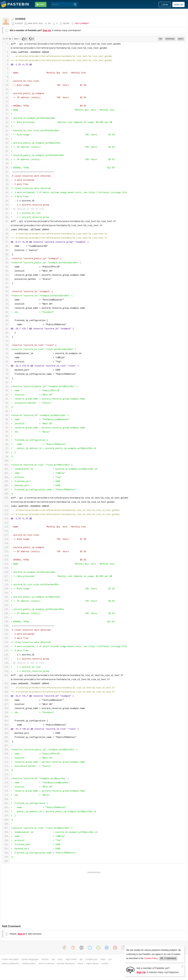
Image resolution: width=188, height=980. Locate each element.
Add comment (82, 23)
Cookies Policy (151, 958)
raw (160, 39)
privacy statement (10, 963)
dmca (80, 963)
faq (53, 959)
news (103, 959)
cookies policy (29, 963)
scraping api (91, 959)
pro (110, 959)
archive (45, 959)
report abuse (92, 963)
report (181, 39)
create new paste (10, 959)
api (81, 959)
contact (105, 963)
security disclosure (66, 963)
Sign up (178, 5)
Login (165, 5)
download (170, 39)
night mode (71, 959)
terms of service (46, 963)
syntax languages (30, 959)
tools (60, 959)
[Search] (75, 4)
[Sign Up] (130, 970)
